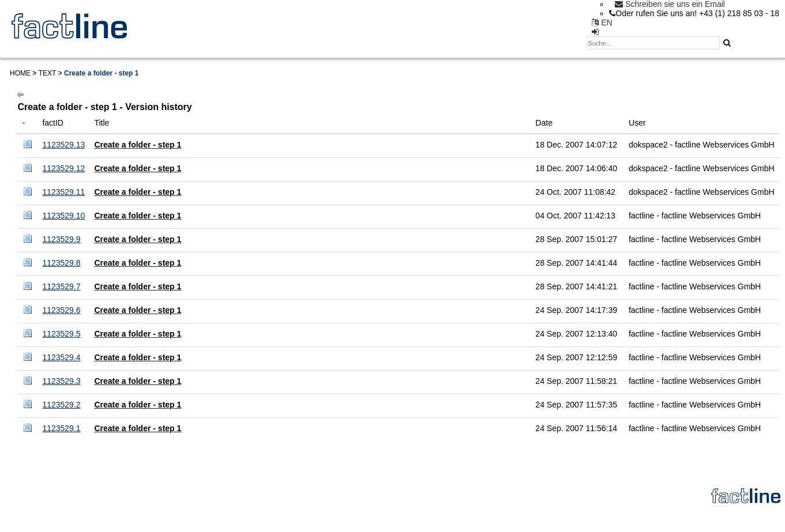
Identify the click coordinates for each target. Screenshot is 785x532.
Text (48, 73)
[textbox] (653, 43)
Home (20, 73)
